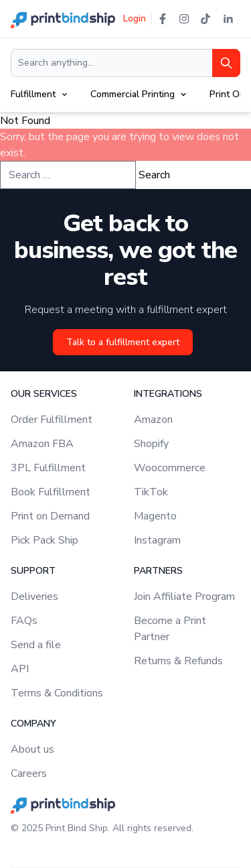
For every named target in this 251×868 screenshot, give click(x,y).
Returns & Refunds (178, 661)
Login (135, 18)
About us (32, 749)
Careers (29, 773)
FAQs (24, 621)
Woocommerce (170, 468)
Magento (155, 516)
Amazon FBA (42, 444)
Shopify (151, 444)
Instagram (157, 540)
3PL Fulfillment (48, 468)
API (20, 669)
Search (154, 175)
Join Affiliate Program (184, 597)
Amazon (153, 420)
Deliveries (34, 597)
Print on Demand (50, 516)
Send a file (36, 645)
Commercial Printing (133, 94)
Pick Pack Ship (45, 540)
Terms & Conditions (57, 693)
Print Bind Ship (77, 828)
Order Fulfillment (52, 420)
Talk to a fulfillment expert (123, 342)
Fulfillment (33, 94)
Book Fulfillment (51, 492)
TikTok (151, 492)
